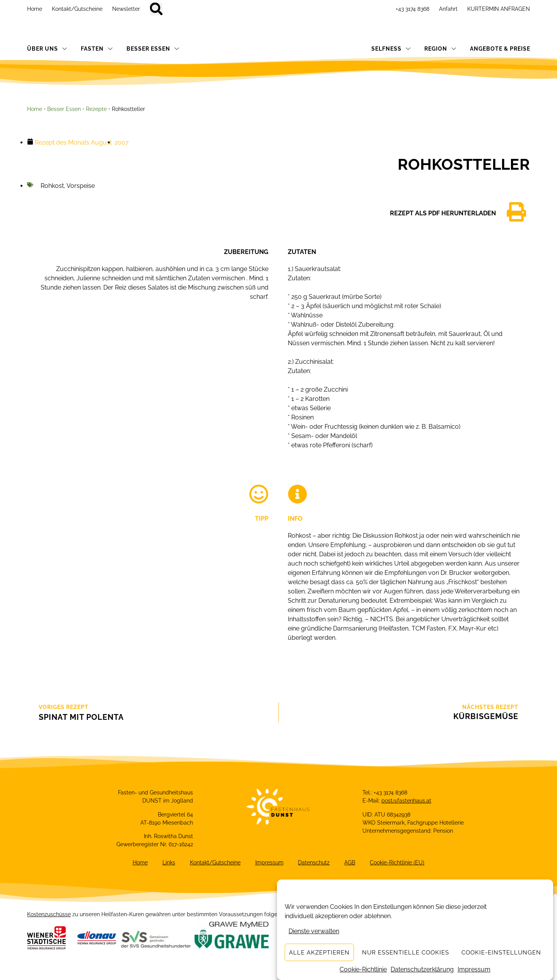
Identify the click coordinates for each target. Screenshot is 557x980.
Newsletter (126, 9)
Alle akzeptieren (319, 953)
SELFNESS (391, 49)
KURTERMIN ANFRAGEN (499, 9)
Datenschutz (315, 863)
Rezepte (96, 109)
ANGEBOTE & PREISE (500, 49)
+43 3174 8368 (413, 9)
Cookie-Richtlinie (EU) (400, 863)
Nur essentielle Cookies (406, 953)
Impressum (474, 969)
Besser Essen (64, 109)
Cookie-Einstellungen (501, 953)
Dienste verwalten (314, 931)
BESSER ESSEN (153, 49)
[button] (156, 9)
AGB (352, 863)
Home (35, 9)
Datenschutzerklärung (422, 969)
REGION (440, 49)
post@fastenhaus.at (406, 801)
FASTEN (97, 49)
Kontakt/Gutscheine (77, 9)
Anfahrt (448, 9)
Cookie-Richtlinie (363, 969)
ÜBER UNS (47, 49)
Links (167, 863)
